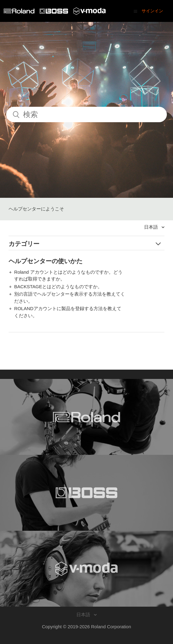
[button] (135, 11)
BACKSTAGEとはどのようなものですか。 (58, 287)
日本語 (152, 227)
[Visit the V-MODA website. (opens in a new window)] (86, 569)
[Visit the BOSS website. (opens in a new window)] (86, 493)
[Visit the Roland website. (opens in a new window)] (86, 417)
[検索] (86, 114)
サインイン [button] (152, 11)
